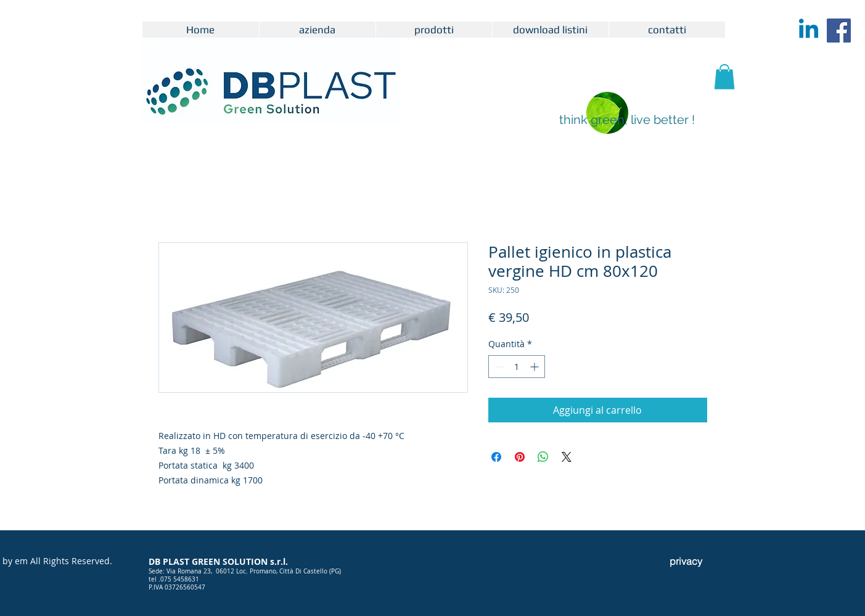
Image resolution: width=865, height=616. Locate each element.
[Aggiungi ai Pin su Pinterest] (520, 457)
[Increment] (535, 367)
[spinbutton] (517, 367)
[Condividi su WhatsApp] (543, 457)
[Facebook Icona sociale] (839, 31)
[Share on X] (567, 457)
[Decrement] (498, 367)
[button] (724, 77)
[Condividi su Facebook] (496, 457)
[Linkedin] (809, 31)
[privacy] (686, 561)
